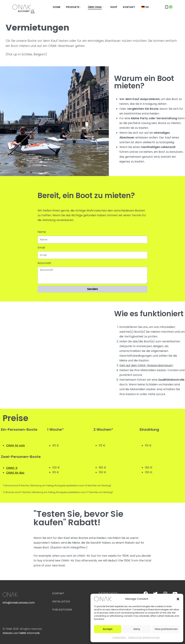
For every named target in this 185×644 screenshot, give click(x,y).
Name (42, 232)
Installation (61, 601)
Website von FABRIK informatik (21, 633)
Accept (108, 629)
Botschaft (44, 263)
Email (41, 248)
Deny (137, 629)
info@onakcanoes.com (19, 603)
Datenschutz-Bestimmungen (144, 637)
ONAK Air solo (16, 445)
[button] (178, 599)
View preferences (166, 629)
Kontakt (58, 593)
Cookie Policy (119, 637)
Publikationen (62, 610)
